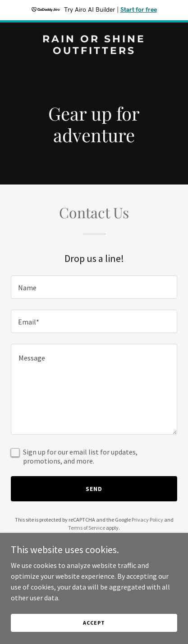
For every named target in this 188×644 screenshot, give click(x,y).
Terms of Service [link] (87, 528)
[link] (94, 51)
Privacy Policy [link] (147, 520)
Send (94, 489)
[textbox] (94, 287)
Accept (94, 623)
